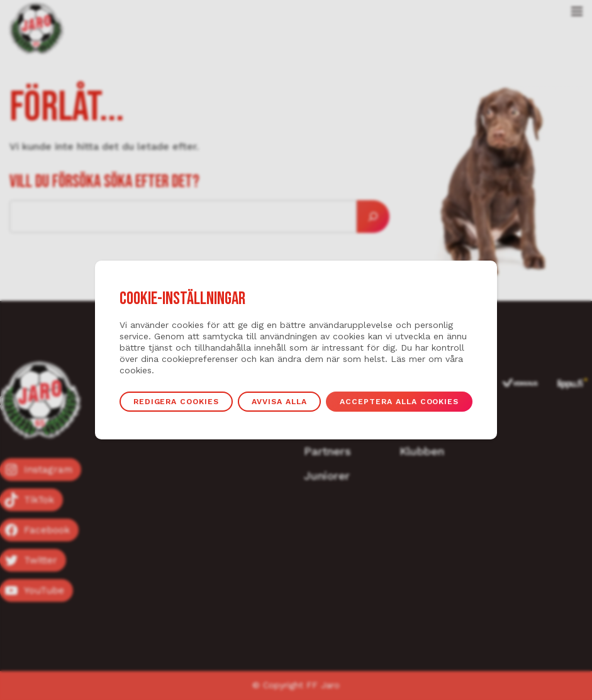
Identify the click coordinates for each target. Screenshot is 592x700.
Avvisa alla (279, 402)
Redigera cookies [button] (176, 402)
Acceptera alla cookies (399, 402)
